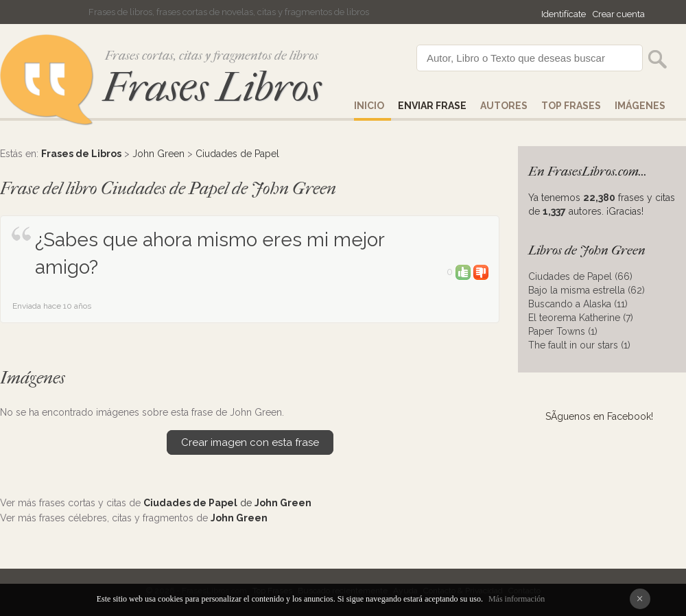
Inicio (369, 106)
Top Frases (571, 106)
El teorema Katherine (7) (581, 318)
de (227, 503)
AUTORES (504, 106)
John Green (158, 154)
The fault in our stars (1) (579, 345)
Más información (517, 599)
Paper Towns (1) (563, 331)
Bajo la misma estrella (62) (587, 290)
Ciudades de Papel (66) (580, 276)
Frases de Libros (81, 154)
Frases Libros (212, 87)
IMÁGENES (640, 106)
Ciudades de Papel (237, 154)
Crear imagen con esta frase (250, 442)
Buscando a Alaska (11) (578, 304)
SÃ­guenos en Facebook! (599, 416)
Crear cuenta (619, 14)
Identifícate (564, 14)
